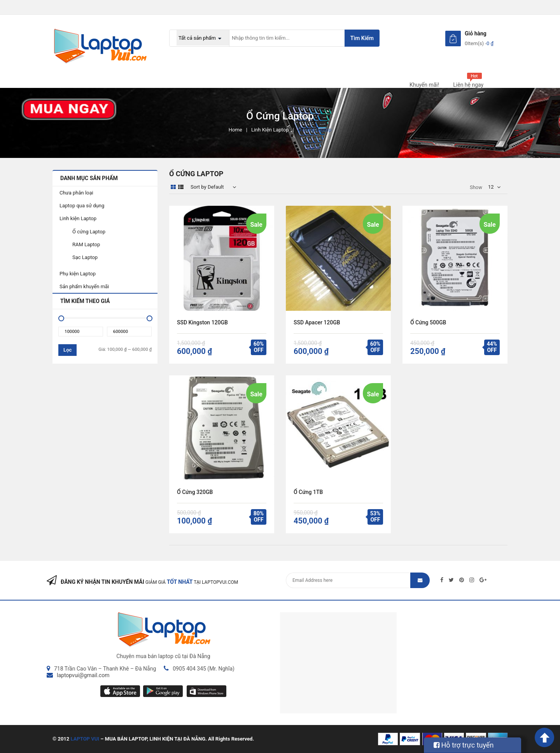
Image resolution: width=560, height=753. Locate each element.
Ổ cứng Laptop (89, 232)
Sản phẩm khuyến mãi (84, 286)
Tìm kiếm (362, 38)
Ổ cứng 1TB (308, 492)
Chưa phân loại (76, 193)
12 (491, 187)
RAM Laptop (86, 244)
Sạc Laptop (85, 257)
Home (235, 130)
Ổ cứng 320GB (195, 492)
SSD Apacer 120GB (317, 322)
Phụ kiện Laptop (78, 274)
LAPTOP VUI (85, 739)
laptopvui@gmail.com (83, 675)
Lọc (67, 350)
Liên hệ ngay (468, 85)
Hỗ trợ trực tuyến (464, 745)
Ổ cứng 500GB (428, 322)
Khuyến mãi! (424, 85)
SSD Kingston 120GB (202, 322)
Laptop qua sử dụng (82, 206)
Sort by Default (207, 187)
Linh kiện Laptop (270, 130)
